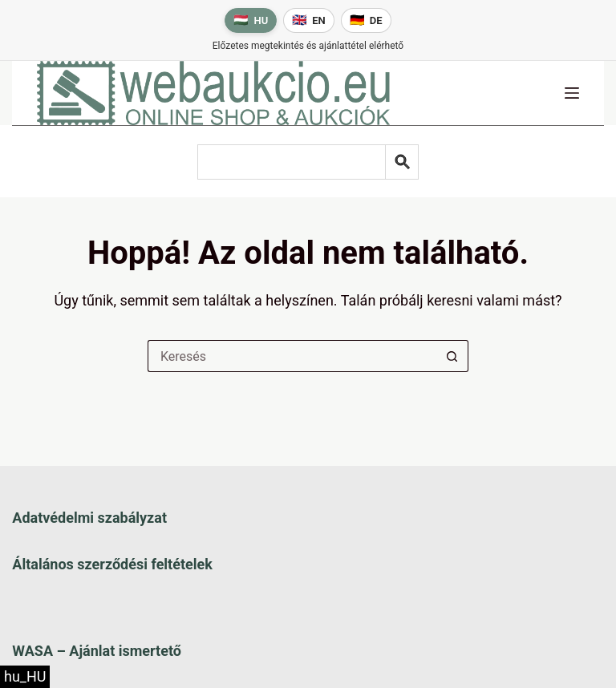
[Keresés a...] (292, 356)
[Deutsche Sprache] (366, 20)
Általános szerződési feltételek (112, 564)
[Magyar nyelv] (251, 20)
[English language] (309, 20)
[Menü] (572, 93)
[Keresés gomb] (452, 356)
